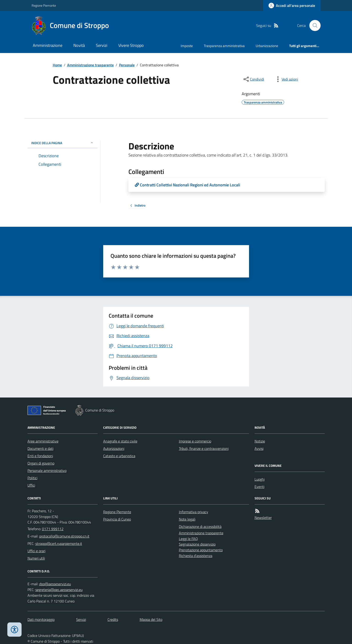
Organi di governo (41, 463)
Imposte (187, 46)
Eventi (259, 487)
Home (57, 65)
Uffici (31, 485)
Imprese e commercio (195, 441)
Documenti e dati (40, 448)
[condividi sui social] (253, 79)
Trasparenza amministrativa (224, 46)
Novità (79, 45)
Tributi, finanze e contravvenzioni (204, 448)
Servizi (102, 45)
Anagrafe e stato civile (120, 441)
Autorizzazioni (114, 448)
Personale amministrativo (47, 470)
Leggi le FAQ (188, 539)
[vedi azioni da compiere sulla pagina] (286, 79)
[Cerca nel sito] (313, 25)
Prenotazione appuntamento (201, 550)
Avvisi (259, 448)
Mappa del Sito (151, 619)
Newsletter (263, 518)
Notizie (260, 441)
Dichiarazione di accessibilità (200, 526)
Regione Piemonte (44, 5)
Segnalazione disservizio (197, 544)
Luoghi (260, 479)
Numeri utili (36, 558)
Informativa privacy (194, 512)
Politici (32, 478)
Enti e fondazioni (40, 456)
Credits (113, 619)
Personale (127, 65)
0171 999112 (53, 529)
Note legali (187, 519)
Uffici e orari (36, 551)
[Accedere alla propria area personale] (292, 6)
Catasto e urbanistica (119, 456)
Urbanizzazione (267, 46)
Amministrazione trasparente (90, 65)
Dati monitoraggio (41, 619)
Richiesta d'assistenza (196, 556)
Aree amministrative (43, 441)
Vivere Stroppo (131, 45)
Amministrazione (48, 45)
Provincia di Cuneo (117, 519)
